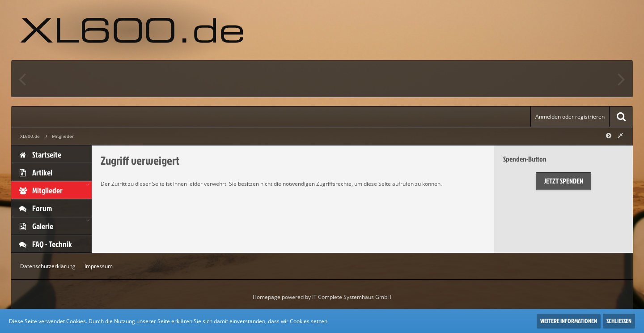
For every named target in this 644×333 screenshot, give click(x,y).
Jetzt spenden (563, 181)
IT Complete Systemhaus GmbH (352, 297)
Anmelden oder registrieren (570, 117)
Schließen (619, 321)
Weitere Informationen (569, 321)
